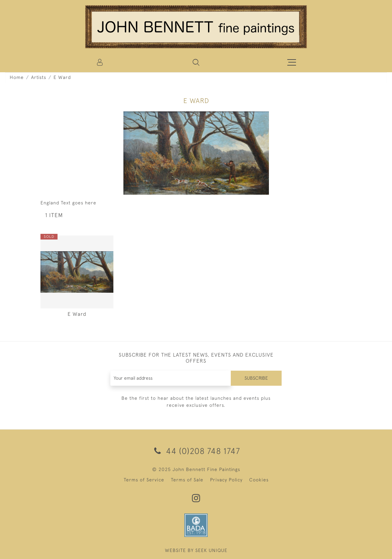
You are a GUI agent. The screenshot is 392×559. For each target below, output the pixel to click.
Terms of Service (144, 480)
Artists (39, 77)
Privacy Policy (226, 480)
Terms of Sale (187, 480)
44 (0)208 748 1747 (196, 451)
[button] (196, 62)
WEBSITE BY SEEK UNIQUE (196, 550)
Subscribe (256, 378)
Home (17, 77)
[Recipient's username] (171, 378)
